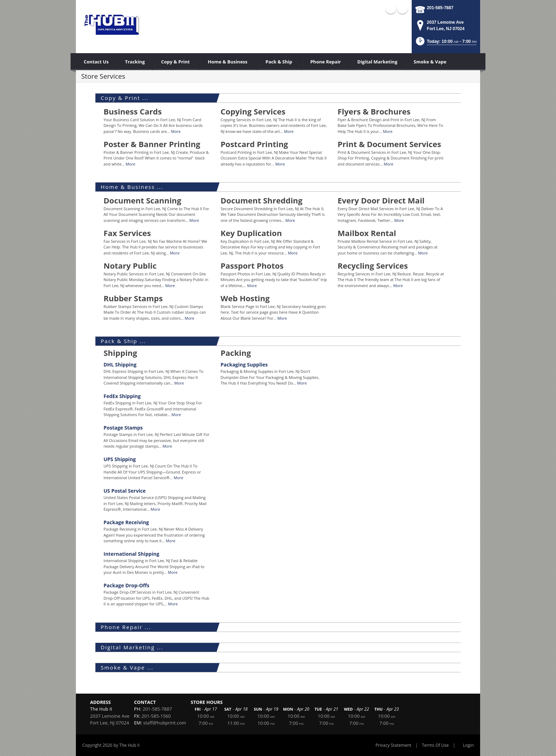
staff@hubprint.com (165, 723)
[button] (446, 43)
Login (468, 745)
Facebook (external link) (391, 9)
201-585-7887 (440, 8)
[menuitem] (176, 62)
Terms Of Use (435, 745)
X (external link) (402, 9)
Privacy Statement (393, 745)
